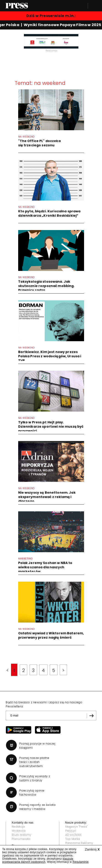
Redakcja (18, 827)
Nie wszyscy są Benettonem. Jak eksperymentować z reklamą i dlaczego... (47, 497)
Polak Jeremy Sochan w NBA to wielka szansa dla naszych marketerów (45, 567)
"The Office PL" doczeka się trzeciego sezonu (39, 143)
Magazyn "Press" (76, 827)
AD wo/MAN (73, 835)
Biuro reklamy (22, 835)
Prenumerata (21, 839)
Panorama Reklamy (79, 843)
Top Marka (73, 839)
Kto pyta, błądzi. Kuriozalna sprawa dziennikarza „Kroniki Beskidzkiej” (49, 213)
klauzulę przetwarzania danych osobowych (38, 860)
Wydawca (19, 831)
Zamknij (92, 849)
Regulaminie (80, 862)
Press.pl (71, 831)
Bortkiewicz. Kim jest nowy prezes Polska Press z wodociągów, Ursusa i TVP (50, 356)
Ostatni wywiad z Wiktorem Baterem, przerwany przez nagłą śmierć (51, 635)
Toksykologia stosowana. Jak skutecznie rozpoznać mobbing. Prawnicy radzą (46, 286)
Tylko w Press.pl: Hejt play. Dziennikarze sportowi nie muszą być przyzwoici (51, 427)
